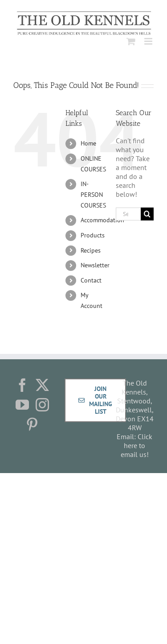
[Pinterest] (32, 424)
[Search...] (128, 214)
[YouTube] (22, 405)
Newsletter (95, 265)
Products (93, 235)
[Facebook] (22, 385)
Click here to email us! (137, 445)
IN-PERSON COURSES (93, 195)
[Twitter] (42, 385)
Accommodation (102, 220)
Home (88, 143)
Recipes (91, 250)
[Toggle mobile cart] (131, 41)
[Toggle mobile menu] (149, 41)
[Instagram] (42, 405)
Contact (91, 280)
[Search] (147, 214)
